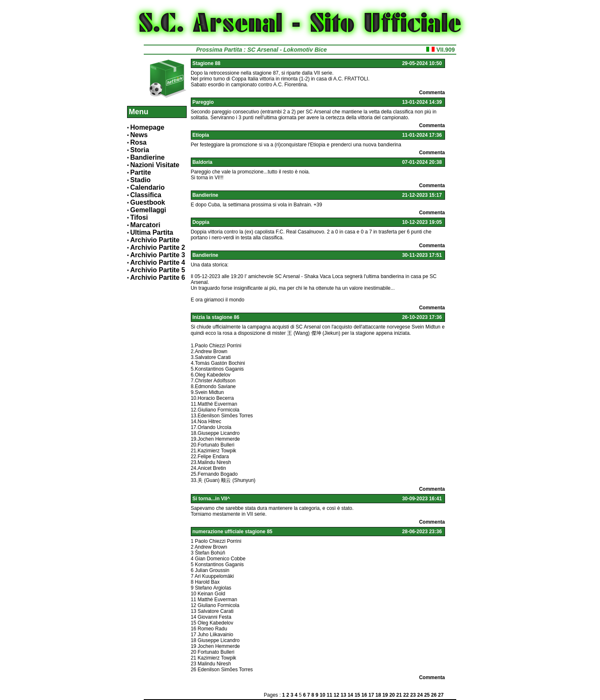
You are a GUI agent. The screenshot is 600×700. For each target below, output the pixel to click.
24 (420, 695)
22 (406, 695)
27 (441, 695)
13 (343, 695)
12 (336, 695)
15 (357, 695)
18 (378, 695)
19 (385, 695)
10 (322, 695)
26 (434, 695)
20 (392, 695)
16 (364, 695)
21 (399, 695)
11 (329, 695)
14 (350, 695)
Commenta (432, 93)
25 (427, 695)
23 (413, 695)
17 (371, 695)
